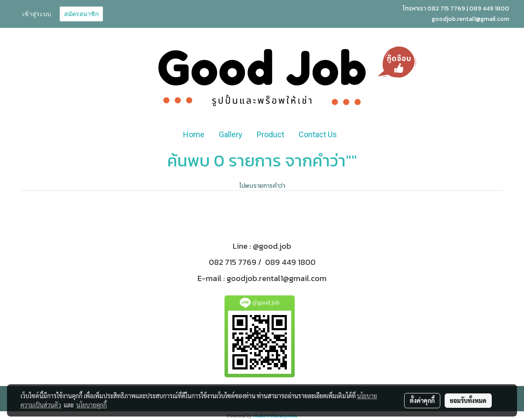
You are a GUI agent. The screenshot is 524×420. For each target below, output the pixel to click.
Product (271, 134)
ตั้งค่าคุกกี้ (422, 400)
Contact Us (318, 134)
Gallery (231, 134)
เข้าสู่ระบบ (37, 14)
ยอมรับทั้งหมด (468, 400)
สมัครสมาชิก (81, 14)
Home (194, 134)
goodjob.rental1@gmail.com (277, 278)
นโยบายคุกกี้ (92, 405)
